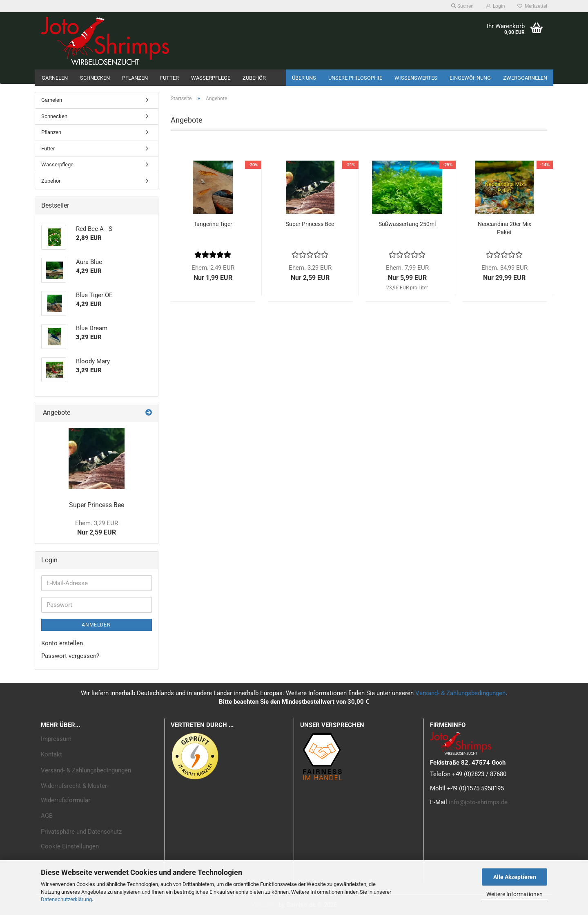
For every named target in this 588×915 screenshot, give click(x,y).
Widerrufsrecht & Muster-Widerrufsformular (75, 793)
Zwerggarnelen (525, 78)
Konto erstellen (62, 643)
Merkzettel (532, 6)
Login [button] (496, 6)
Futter (169, 78)
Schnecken (95, 78)
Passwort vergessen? (70, 656)
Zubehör (254, 78)
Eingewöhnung (470, 78)
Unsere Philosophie (355, 78)
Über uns (304, 78)
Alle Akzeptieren (515, 877)
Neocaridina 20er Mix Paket (504, 228)
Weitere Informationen (514, 894)
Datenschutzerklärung (66, 899)
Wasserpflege (211, 78)
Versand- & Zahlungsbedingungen (460, 693)
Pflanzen (135, 78)
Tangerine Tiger (213, 224)
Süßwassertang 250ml (407, 224)
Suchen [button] (462, 6)
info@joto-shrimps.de (478, 802)
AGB (47, 816)
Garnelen (55, 78)
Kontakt (51, 754)
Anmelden (96, 625)
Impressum (56, 739)
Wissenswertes (416, 78)
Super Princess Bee (310, 224)
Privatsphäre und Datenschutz (81, 832)
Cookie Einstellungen (70, 846)
